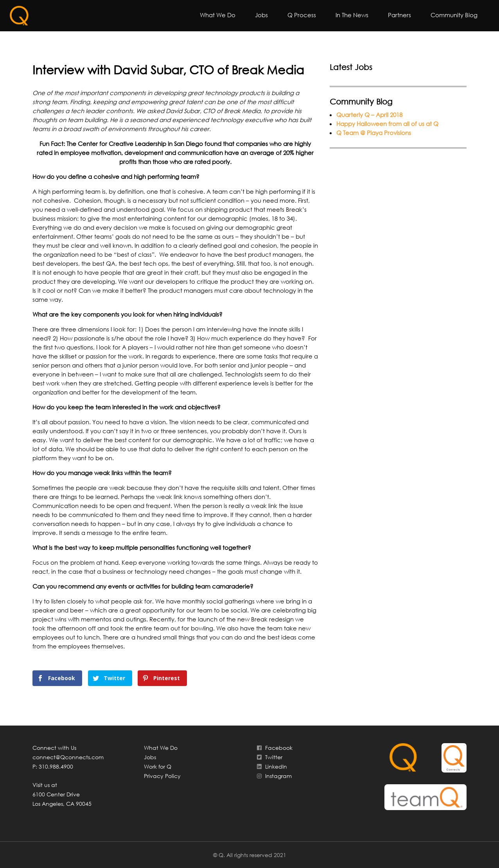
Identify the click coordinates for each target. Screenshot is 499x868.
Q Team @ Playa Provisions (374, 133)
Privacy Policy (162, 776)
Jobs (261, 15)
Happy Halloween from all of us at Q (387, 124)
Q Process (302, 15)
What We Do (218, 15)
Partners (399, 15)
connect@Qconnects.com (68, 757)
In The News (352, 15)
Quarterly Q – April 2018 (369, 115)
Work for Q (158, 766)
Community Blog (454, 15)
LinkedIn (271, 766)
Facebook (274, 748)
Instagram (274, 776)
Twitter (269, 757)
